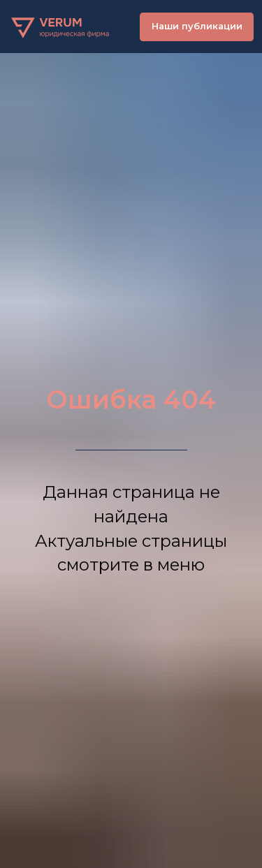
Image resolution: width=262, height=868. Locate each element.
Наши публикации (197, 26)
